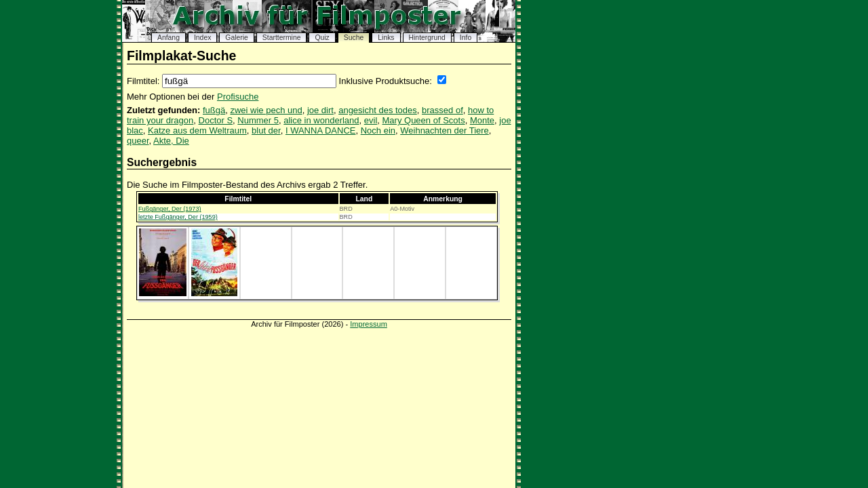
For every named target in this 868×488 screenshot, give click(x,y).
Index (202, 38)
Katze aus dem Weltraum (197, 130)
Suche (354, 38)
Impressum (369, 324)
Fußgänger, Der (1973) (170, 209)
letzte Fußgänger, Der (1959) (178, 217)
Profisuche (238, 97)
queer (138, 141)
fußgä (214, 110)
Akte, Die (171, 141)
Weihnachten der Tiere (445, 130)
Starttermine (282, 38)
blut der (266, 130)
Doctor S (216, 120)
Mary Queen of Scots (424, 120)
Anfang (169, 38)
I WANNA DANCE (321, 130)
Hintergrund (427, 38)
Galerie (237, 38)
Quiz (322, 38)
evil (371, 120)
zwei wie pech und (266, 110)
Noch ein (378, 130)
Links (386, 38)
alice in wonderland (321, 120)
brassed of (442, 110)
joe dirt (320, 110)
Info (466, 38)
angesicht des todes (378, 110)
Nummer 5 (258, 120)
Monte (482, 120)
